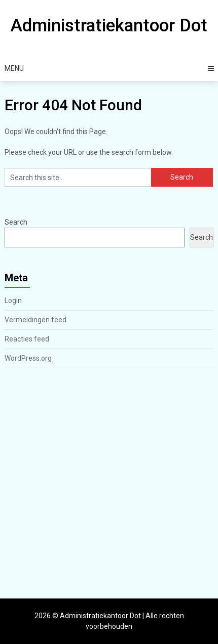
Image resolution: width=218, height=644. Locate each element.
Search (16, 222)
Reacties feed (27, 339)
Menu (14, 68)
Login (13, 300)
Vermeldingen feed (35, 320)
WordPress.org (28, 358)
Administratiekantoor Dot (109, 26)
